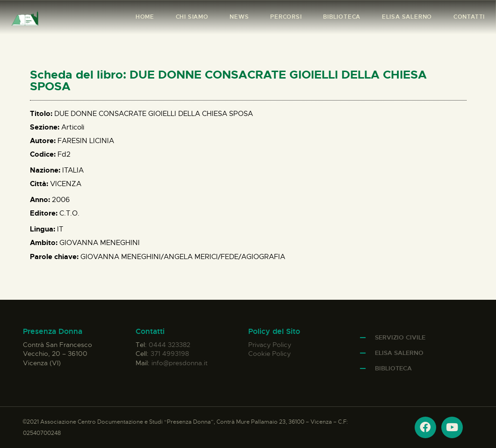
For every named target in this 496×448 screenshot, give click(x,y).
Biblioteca (393, 368)
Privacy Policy (270, 345)
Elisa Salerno (399, 353)
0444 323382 (169, 345)
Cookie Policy (270, 354)
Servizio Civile (400, 337)
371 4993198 (170, 354)
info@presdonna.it (180, 363)
